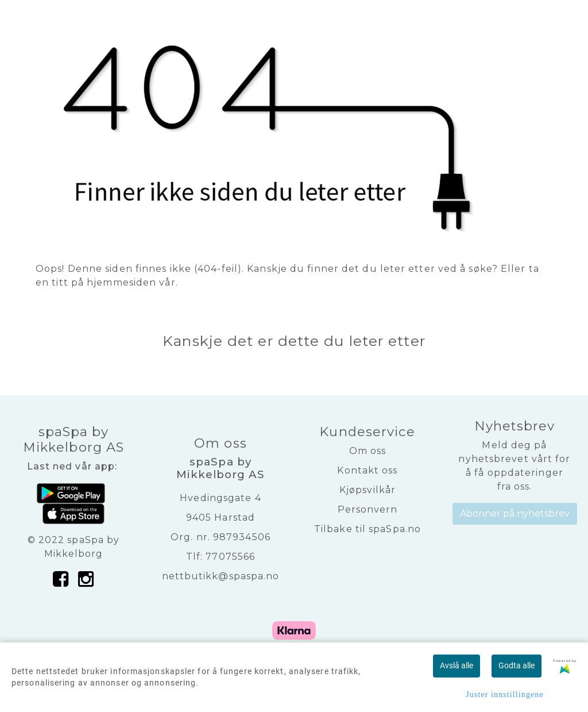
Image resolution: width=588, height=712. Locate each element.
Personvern (368, 509)
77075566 (230, 557)
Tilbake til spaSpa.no (367, 529)
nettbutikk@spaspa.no (221, 576)
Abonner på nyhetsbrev (515, 513)
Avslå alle (457, 665)
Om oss (368, 451)
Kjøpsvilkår (367, 490)
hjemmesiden (121, 282)
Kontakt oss (367, 470)
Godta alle (517, 665)
